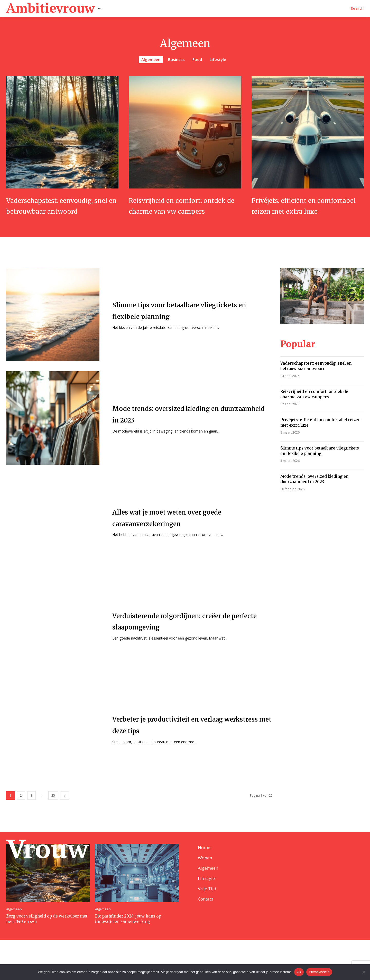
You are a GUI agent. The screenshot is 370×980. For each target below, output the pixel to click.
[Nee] (364, 972)
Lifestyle (218, 60)
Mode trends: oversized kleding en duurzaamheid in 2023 (314, 490)
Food (197, 60)
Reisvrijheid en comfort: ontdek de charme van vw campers (180, 211)
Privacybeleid (319, 972)
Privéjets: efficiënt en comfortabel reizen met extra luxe (298, 211)
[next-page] (64, 806)
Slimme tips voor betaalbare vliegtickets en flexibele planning (320, 461)
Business (176, 60)
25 (53, 806)
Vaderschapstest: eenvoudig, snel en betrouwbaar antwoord (62, 211)
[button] (357, 8)
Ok (299, 972)
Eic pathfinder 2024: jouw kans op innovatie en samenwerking (128, 959)
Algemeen (151, 60)
